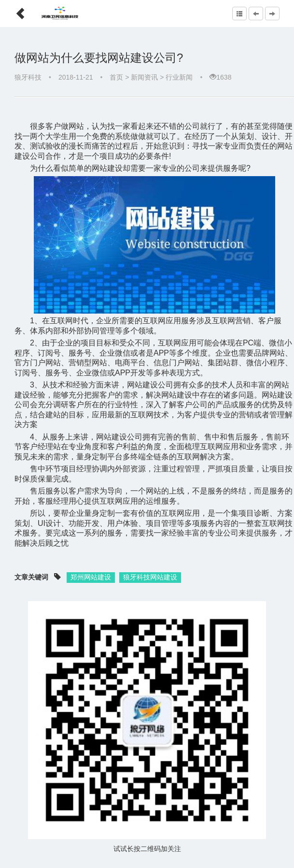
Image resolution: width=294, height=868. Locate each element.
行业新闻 (179, 77)
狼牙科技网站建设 (150, 577)
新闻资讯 (144, 77)
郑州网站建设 (91, 577)
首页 (116, 77)
